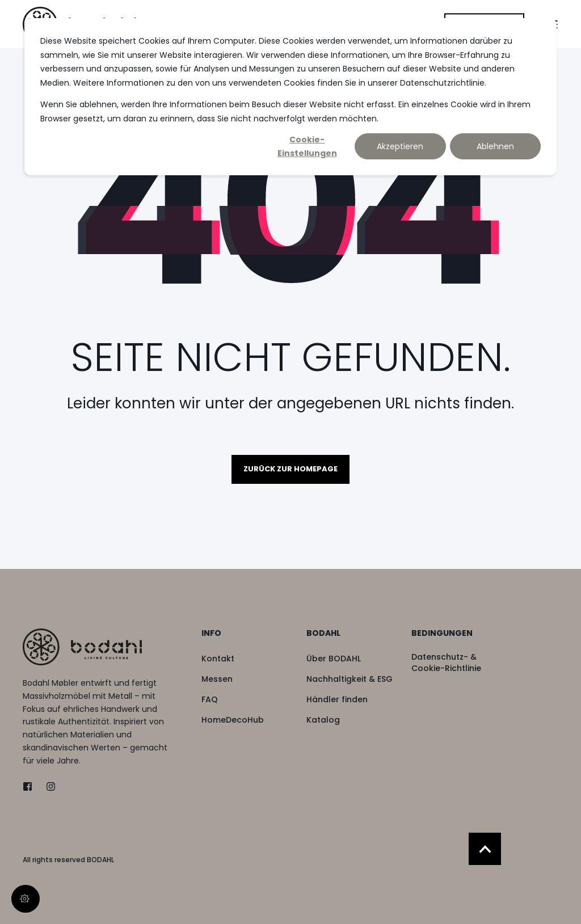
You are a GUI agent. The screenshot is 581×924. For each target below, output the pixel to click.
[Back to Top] (485, 849)
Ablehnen (495, 146)
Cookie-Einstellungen (307, 147)
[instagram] (47, 786)
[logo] (82, 647)
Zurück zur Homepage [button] (290, 469)
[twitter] (31, 786)
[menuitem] (247, 639)
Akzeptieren (400, 146)
